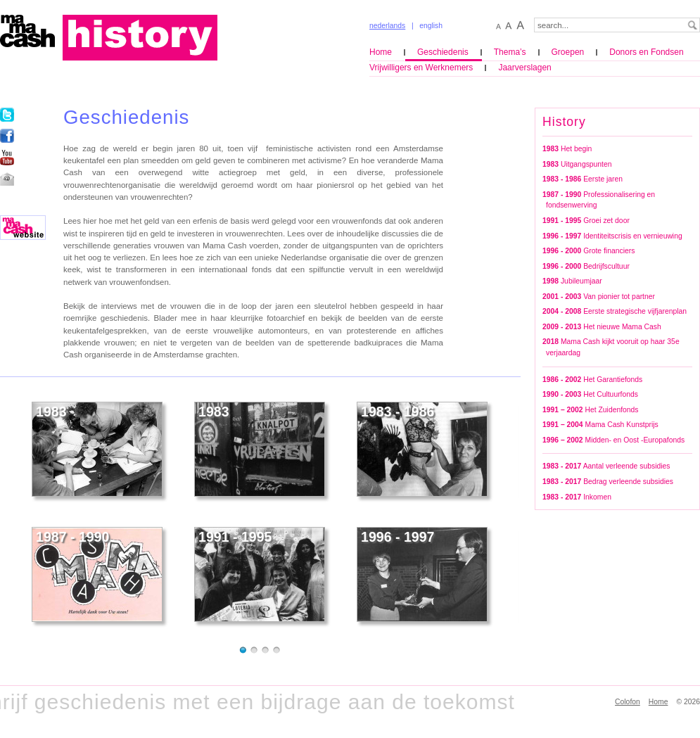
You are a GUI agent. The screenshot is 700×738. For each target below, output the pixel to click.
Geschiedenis (443, 52)
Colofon (628, 702)
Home (381, 52)
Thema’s (510, 52)
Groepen (568, 52)
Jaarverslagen (524, 68)
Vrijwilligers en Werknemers (421, 68)
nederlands (387, 26)
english (431, 26)
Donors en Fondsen (646, 52)
